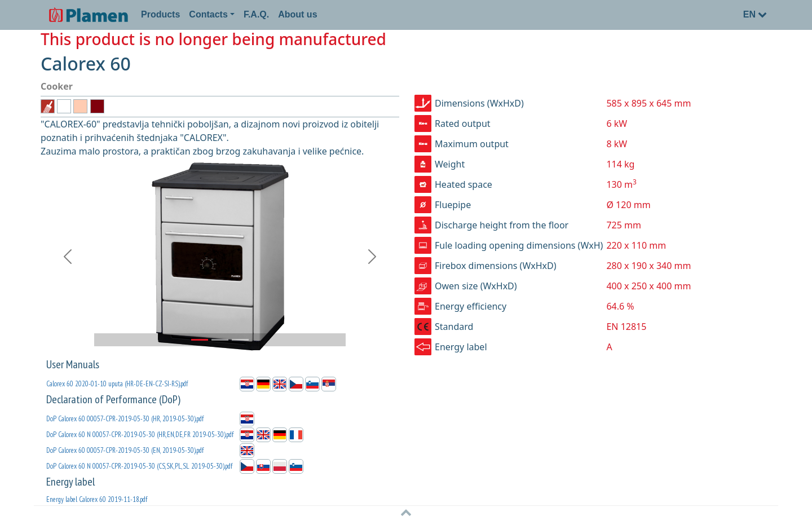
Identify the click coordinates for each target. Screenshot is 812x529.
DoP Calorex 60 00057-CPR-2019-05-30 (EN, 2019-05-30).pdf (125, 450)
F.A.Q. (256, 14)
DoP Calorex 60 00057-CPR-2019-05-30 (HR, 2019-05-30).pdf (125, 419)
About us (297, 14)
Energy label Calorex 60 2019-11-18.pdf (97, 499)
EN (755, 14)
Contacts (208, 14)
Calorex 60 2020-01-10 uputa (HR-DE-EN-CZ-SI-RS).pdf (117, 384)
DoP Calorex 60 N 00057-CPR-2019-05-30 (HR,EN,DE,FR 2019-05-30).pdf (140, 435)
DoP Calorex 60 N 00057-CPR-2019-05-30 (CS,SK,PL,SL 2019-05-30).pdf (139, 466)
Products (160, 14)
